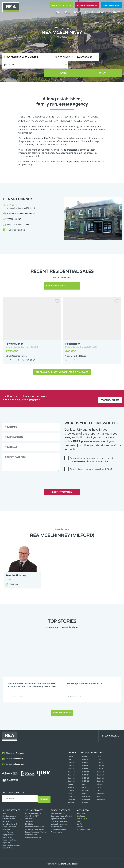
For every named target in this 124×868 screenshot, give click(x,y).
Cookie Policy (48, 858)
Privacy (79, 858)
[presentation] (83, 467)
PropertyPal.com (71, 862)
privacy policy (102, 451)
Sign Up (45, 788)
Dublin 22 (86, 770)
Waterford (86, 789)
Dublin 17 (86, 767)
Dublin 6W (101, 755)
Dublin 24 (100, 770)
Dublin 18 (100, 767)
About (89, 12)
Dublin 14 (86, 764)
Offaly (70, 786)
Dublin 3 (85, 752)
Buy (58, 12)
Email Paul (14, 574)
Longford (86, 780)
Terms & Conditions (65, 858)
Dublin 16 (71, 767)
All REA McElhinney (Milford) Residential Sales (62, 362)
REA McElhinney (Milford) (22, 57)
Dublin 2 (71, 752)
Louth (99, 780)
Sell (67, 12)
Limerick (71, 780)
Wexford (71, 792)
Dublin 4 (100, 752)
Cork (69, 749)
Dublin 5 (71, 755)
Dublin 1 (100, 749)
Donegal (85, 749)
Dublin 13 (71, 764)
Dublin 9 (100, 758)
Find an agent (111, 5)
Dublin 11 (86, 761)
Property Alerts (61, 5)
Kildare (99, 773)
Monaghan (101, 783)
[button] (110, 57)
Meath (85, 783)
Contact (114, 12)
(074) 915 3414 (14, 211)
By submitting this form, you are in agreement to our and (92, 449)
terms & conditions (82, 451)
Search (87, 65)
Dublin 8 (85, 758)
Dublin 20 (71, 770)
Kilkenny (71, 776)
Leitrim (99, 776)
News (101, 12)
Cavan (84, 746)
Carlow (70, 746)
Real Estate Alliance (65, 853)
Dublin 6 (85, 755)
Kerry (84, 773)
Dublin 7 (71, 758)
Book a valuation (87, 5)
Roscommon (87, 786)
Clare (99, 746)
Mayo (70, 783)
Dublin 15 (100, 764)
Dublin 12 (100, 761)
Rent (77, 12)
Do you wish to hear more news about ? (91, 459)
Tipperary (71, 789)
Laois (84, 776)
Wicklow (85, 792)
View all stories (62, 701)
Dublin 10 (71, 761)
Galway (70, 773)
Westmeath (101, 789)
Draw (110, 65)
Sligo (99, 786)
